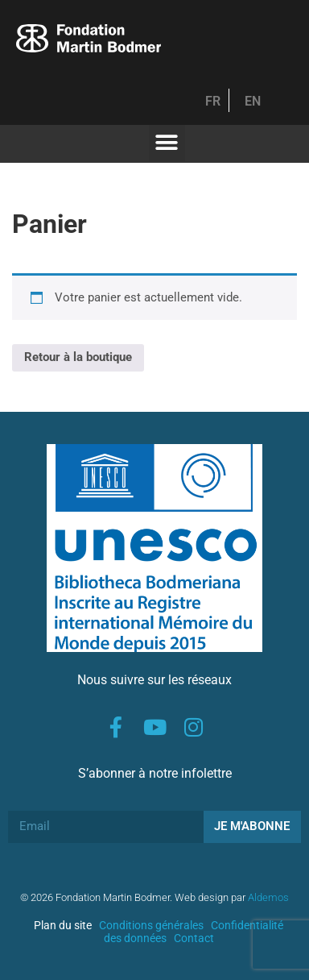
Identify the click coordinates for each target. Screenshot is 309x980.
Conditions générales (151, 925)
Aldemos (268, 897)
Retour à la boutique (78, 357)
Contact (194, 938)
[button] (167, 143)
